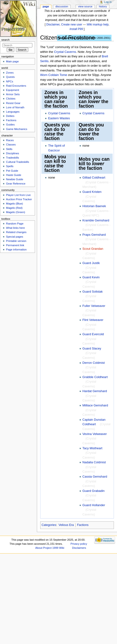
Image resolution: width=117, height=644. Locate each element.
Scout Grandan (93, 249)
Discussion (62, 6)
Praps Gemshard (94, 235)
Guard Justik (91, 263)
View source (85, 6)
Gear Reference (16, 184)
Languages (13, 112)
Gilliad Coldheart (94, 177)
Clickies (11, 99)
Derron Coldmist (94, 363)
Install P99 (76, 29)
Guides (10, 125)
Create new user (72, 25)
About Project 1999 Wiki (50, 548)
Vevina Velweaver (95, 434)
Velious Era (66, 525)
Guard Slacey (92, 348)
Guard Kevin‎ (91, 277)
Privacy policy (79, 544)
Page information (16, 250)
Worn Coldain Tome (54, 75)
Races (10, 140)
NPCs (10, 81)
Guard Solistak (93, 292)
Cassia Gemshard (95, 477)
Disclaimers (79, 548)
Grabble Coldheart (95, 377)
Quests (10, 77)
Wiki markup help (97, 25)
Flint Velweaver (93, 320)
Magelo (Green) (15, 212)
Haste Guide (14, 175)
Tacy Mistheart (93, 448)
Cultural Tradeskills (17, 162)
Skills (9, 149)
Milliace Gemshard (95, 405)
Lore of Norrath (15, 107)
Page (46, 6)
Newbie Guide (15, 179)
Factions (83, 525)
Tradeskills (12, 158)
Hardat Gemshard (95, 391)
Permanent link (15, 245)
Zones (10, 73)
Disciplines (12, 153)
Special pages (15, 237)
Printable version (16, 241)
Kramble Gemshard (96, 220)
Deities (10, 116)
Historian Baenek (94, 206)
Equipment (12, 90)
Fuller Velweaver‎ (94, 306)
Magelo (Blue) (14, 204)
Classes (11, 145)
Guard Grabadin (94, 491)
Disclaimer (53, 25)
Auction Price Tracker (19, 199)
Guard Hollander (94, 505)
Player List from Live (18, 195)
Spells (10, 166)
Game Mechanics (17, 129)
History (103, 6)
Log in (108, 2)
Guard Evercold (93, 334)
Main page (12, 61)
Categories (49, 525)
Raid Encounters (16, 86)
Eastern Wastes (59, 118)
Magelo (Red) (14, 208)
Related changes (16, 232)
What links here (15, 228)
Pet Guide (12, 171)
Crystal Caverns (65, 52)
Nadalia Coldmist (94, 462)
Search (6, 40)
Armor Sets (13, 94)
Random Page (15, 224)
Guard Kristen (92, 192)
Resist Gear (13, 103)
